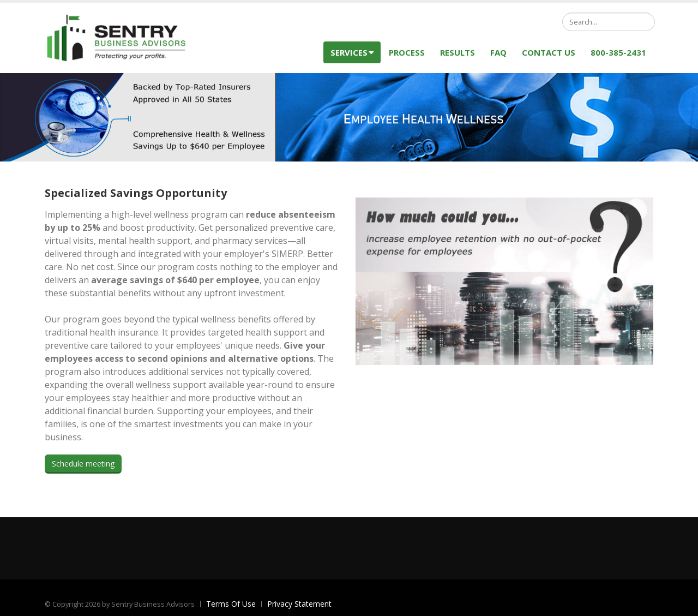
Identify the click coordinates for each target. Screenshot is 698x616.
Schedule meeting (83, 464)
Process (407, 52)
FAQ (498, 52)
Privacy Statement (299, 604)
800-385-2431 (618, 52)
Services (352, 52)
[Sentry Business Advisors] (121, 37)
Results (458, 52)
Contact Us (549, 52)
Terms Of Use (231, 604)
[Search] (609, 22)
